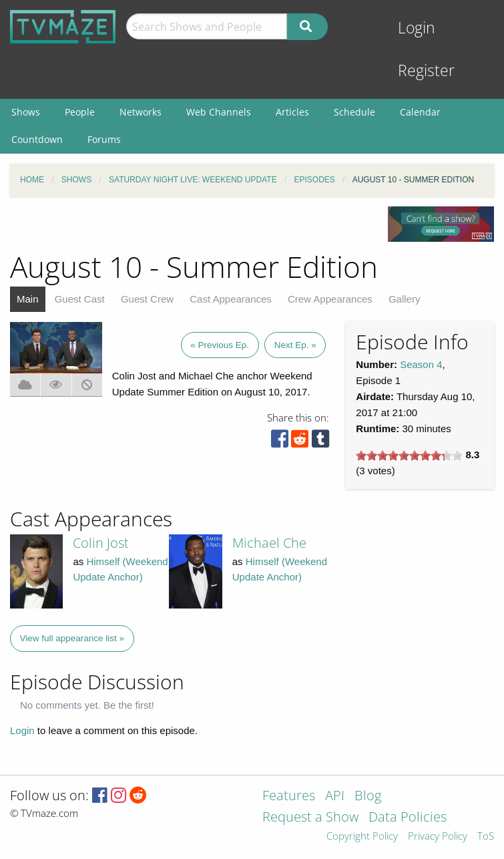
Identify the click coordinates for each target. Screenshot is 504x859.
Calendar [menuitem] (420, 112)
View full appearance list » (72, 638)
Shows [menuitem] (26, 112)
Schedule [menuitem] (354, 112)
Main (28, 299)
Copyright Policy (362, 837)
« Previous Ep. (220, 345)
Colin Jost (101, 543)
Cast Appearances (231, 299)
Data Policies (408, 818)
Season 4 (421, 364)
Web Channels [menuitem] (219, 112)
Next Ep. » (295, 345)
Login (417, 28)
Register (426, 70)
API (335, 797)
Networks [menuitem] (141, 112)
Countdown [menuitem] (37, 139)
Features (289, 797)
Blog (368, 797)
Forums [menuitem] (104, 139)
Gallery (405, 299)
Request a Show (310, 818)
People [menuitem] (80, 112)
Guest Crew (147, 299)
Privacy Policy (438, 837)
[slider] (409, 456)
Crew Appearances (330, 299)
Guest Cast (80, 299)
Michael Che (269, 543)
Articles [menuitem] (292, 112)
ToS (486, 837)
